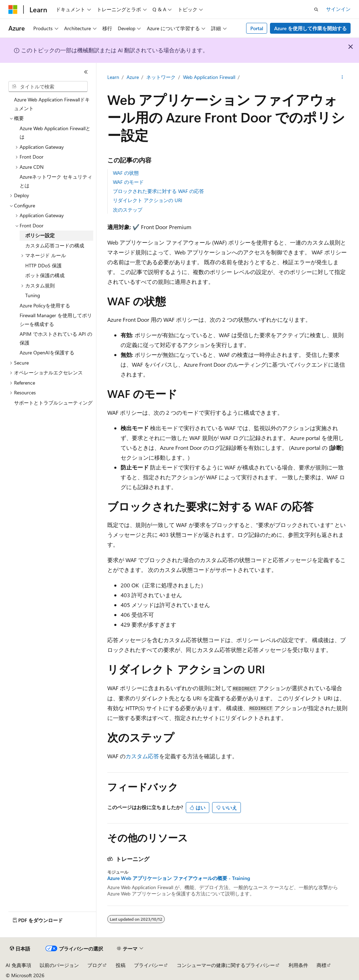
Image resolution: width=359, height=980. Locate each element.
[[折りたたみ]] (86, 72)
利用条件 (298, 965)
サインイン (338, 9)
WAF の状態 (126, 173)
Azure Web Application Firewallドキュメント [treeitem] (52, 104)
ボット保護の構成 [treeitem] (45, 275)
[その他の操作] (342, 78)
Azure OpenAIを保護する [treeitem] (47, 352)
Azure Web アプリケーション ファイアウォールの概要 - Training (179, 878)
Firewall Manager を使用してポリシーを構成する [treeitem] (56, 320)
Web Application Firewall (209, 77)
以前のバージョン (59, 965)
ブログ (95, 965)
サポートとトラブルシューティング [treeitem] (53, 403)
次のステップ (128, 210)
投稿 (121, 965)
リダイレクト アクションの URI (148, 200)
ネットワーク (161, 77)
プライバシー (149, 965)
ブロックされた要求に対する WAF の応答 (158, 191)
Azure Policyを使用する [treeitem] (45, 305)
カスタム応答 (142, 756)
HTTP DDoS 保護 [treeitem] (43, 265)
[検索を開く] (316, 9)
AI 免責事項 (18, 965)
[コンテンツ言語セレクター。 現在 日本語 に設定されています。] (20, 949)
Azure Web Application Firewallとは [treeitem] (55, 133)
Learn (113, 77)
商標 (321, 965)
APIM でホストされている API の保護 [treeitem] (56, 338)
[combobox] (48, 87)
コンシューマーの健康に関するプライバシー (226, 965)
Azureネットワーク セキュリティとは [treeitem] (56, 181)
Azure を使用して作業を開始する (310, 28)
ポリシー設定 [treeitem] (40, 235)
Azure (133, 77)
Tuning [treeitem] (33, 295)
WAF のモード (128, 182)
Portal (257, 28)
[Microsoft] (13, 9)
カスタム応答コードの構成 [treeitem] (55, 245)
